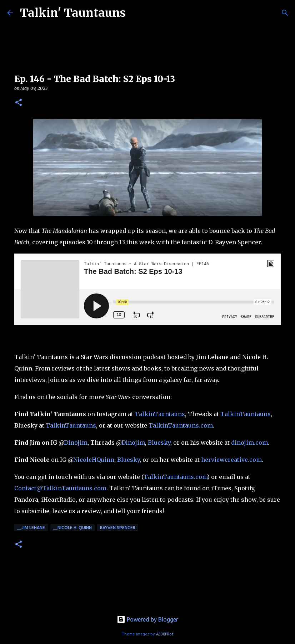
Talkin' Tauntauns (73, 13)
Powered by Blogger (147, 619)
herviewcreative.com (231, 460)
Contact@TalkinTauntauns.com (60, 488)
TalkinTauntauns (160, 414)
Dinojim (76, 443)
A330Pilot (165, 634)
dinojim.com (249, 443)
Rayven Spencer (118, 528)
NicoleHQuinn (94, 460)
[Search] (285, 13)
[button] (19, 103)
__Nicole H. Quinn (72, 528)
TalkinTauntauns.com (181, 425)
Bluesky (159, 443)
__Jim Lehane (31, 528)
